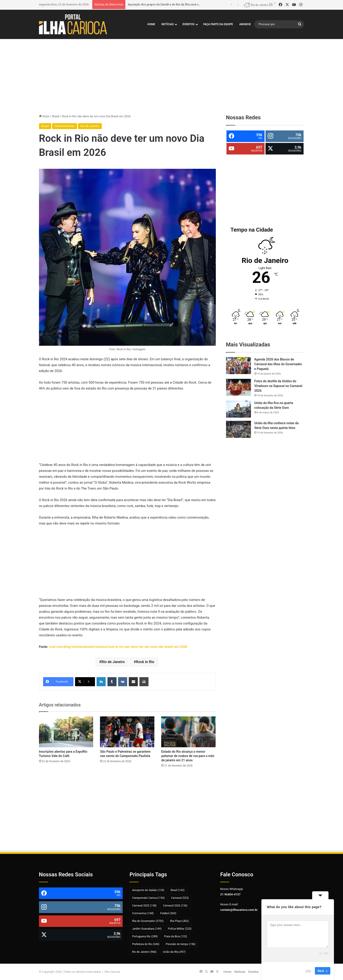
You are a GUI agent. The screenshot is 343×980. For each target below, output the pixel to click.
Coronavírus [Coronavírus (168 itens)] (143, 913)
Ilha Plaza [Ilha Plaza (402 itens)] (179, 921)
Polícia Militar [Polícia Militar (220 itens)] (180, 929)
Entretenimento (65, 126)
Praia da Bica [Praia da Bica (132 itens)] (176, 936)
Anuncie (245, 24)
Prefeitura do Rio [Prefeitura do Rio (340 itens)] (146, 944)
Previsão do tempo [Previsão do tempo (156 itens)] (181, 944)
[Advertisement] (172, 75)
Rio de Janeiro (90, 126)
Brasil (56, 116)
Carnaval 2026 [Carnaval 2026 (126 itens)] (175, 906)
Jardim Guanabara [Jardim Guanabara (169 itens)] (147, 929)
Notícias (168, 24)
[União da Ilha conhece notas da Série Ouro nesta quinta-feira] (238, 429)
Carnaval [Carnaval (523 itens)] (180, 898)
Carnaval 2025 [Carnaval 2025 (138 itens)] (144, 906)
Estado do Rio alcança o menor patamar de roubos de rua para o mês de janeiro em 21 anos (188, 756)
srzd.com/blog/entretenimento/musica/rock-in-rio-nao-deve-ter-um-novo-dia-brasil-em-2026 (118, 647)
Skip (308, 971)
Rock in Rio (145, 662)
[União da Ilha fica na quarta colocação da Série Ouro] (238, 409)
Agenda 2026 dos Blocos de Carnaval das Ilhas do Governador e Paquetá (278, 364)
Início (44, 116)
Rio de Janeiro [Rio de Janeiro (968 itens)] (144, 952)
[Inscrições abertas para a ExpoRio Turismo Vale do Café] (66, 732)
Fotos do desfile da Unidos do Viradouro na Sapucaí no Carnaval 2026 (278, 386)
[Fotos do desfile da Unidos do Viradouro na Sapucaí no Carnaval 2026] (238, 387)
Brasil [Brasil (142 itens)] (177, 890)
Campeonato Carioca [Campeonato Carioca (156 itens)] (148, 898)
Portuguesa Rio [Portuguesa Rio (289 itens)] (145, 936)
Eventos (188, 24)
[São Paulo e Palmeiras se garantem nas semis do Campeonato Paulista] (127, 732)
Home (151, 24)
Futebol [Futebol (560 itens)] (168, 913)
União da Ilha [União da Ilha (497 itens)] (174, 952)
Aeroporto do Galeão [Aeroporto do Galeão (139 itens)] (148, 890)
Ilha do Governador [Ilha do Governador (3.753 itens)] (148, 921)
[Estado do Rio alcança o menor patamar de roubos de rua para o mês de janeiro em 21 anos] (188, 732)
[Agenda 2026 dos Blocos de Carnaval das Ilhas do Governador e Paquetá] (238, 366)
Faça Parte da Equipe (218, 24)
